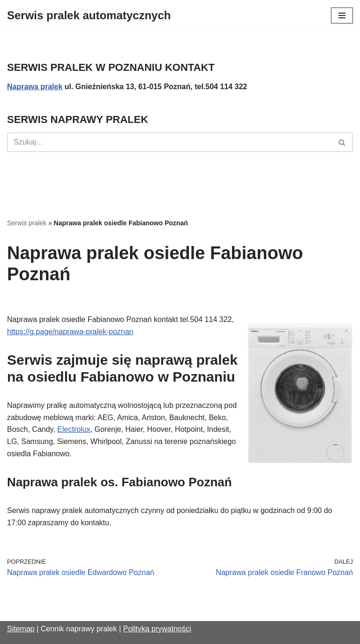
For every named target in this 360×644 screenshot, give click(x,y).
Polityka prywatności (157, 629)
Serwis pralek (27, 223)
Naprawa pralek (35, 87)
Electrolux (74, 429)
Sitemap (21, 629)
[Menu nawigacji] (342, 15)
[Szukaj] (169, 142)
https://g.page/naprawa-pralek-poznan (70, 332)
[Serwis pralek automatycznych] (89, 15)
